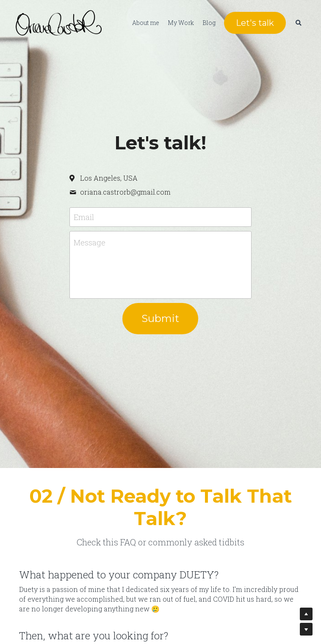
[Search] (298, 23)
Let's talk (254, 23)
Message (90, 242)
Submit (160, 318)
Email (84, 217)
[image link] (58, 23)
